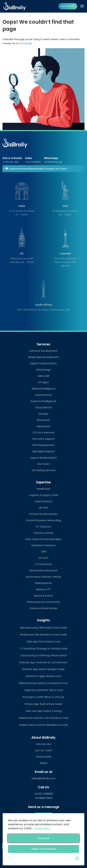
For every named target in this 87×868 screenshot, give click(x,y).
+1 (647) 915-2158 (10, 162)
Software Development (43, 351)
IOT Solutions (43, 527)
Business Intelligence (43, 401)
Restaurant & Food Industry (44, 602)
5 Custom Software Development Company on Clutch (35, 169)
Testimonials (44, 757)
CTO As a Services (43, 433)
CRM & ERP (43, 376)
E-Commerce (43, 564)
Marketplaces (44, 583)
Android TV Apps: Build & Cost (43, 676)
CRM (43, 552)
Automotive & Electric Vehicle (43, 577)
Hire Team (43, 464)
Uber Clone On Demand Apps (43, 539)
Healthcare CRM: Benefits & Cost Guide (43, 635)
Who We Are (43, 744)
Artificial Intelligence (44, 389)
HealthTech (44, 489)
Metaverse (43, 426)
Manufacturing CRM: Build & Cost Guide (44, 628)
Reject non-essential (43, 849)
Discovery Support (44, 439)
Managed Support (44, 451)
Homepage (26, 43)
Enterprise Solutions (44, 545)
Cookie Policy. (42, 828)
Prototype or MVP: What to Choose (43, 697)
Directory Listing (43, 533)
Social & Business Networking (44, 520)
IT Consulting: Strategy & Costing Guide (44, 649)
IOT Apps (43, 382)
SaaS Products (44, 501)
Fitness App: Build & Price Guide (43, 704)
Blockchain (44, 420)
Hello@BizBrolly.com (43, 778)
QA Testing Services (44, 470)
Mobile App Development (44, 357)
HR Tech (44, 508)
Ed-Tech (43, 558)
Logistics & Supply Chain (44, 495)
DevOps (44, 414)
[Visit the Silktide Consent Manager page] (77, 858)
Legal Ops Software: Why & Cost (44, 690)
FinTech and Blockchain (43, 514)
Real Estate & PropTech (43, 570)
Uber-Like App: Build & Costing (44, 711)
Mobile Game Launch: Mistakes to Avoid (44, 725)
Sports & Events (44, 596)
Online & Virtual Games (44, 608)
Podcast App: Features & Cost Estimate (43, 662)
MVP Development (43, 445)
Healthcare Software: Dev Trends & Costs (44, 718)
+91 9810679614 (53, 162)
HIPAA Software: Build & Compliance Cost (43, 683)
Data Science (43, 395)
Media (43, 763)
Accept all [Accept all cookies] (43, 838)
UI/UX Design (43, 370)
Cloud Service (43, 407)
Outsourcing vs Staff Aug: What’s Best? (43, 655)
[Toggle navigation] (83, 6)
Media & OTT (43, 589)
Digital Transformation (44, 363)
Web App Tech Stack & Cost (44, 642)
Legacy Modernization (43, 458)
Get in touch (68, 6)
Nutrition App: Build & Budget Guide (43, 669)
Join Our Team (43, 750)
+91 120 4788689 (33, 162)
